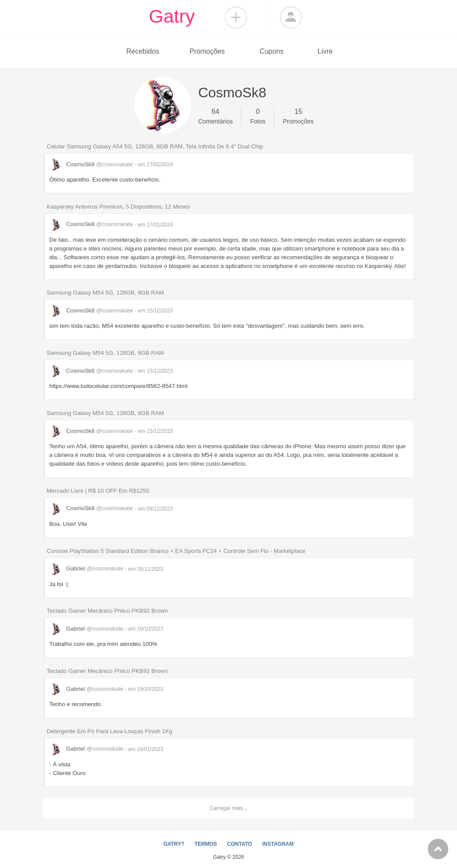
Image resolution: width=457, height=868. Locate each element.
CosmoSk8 (92, 164)
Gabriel (87, 568)
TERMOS (206, 844)
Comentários (215, 116)
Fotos (258, 116)
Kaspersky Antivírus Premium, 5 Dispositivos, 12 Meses (118, 207)
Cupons (271, 51)
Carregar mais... (228, 808)
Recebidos (143, 51)
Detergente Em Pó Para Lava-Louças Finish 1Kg (109, 731)
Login (291, 17)
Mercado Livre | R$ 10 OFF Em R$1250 (98, 491)
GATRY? (174, 844)
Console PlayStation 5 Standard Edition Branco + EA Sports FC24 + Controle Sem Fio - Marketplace (176, 551)
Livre (325, 51)
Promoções (207, 51)
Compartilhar (236, 17)
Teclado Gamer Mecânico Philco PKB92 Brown (107, 611)
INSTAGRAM (278, 844)
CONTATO (240, 844)
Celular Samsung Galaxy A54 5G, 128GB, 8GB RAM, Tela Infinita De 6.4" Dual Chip (155, 146)
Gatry (172, 16)
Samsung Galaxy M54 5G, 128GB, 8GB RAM (105, 293)
